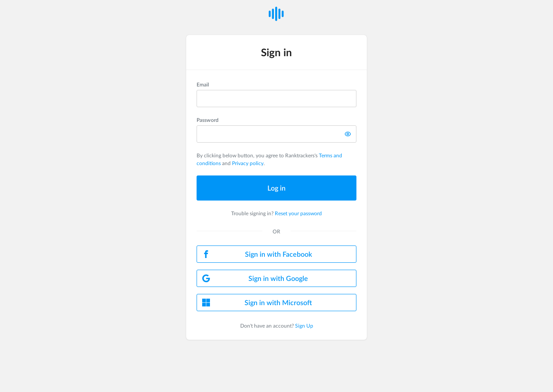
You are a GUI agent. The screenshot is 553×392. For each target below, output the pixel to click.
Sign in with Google (255, 278)
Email (203, 84)
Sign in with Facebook (257, 254)
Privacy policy (248, 163)
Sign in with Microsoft (257, 302)
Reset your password (298, 213)
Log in (276, 188)
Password (208, 120)
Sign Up (304, 325)
